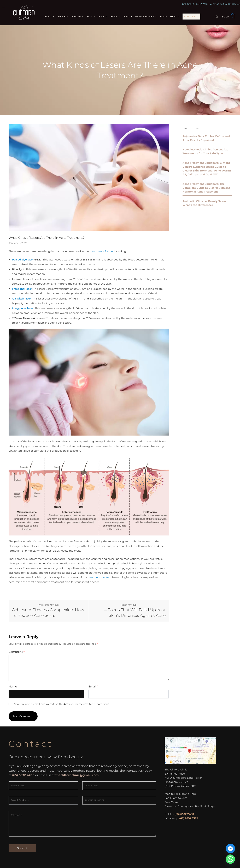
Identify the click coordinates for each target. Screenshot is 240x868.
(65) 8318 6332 (232, 4)
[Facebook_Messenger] (230, 848)
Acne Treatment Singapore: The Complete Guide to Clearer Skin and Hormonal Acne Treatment (206, 188)
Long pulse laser (23, 308)
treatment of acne (101, 251)
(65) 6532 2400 (200, 4)
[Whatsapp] (230, 859)
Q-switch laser (21, 299)
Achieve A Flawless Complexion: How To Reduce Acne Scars (48, 612)
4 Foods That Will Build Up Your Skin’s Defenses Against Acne (135, 612)
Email (93, 687)
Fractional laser (22, 289)
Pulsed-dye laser (23, 260)
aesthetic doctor (99, 577)
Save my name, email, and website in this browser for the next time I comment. (62, 704)
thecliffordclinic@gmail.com (77, 775)
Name (14, 687)
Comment (17, 652)
